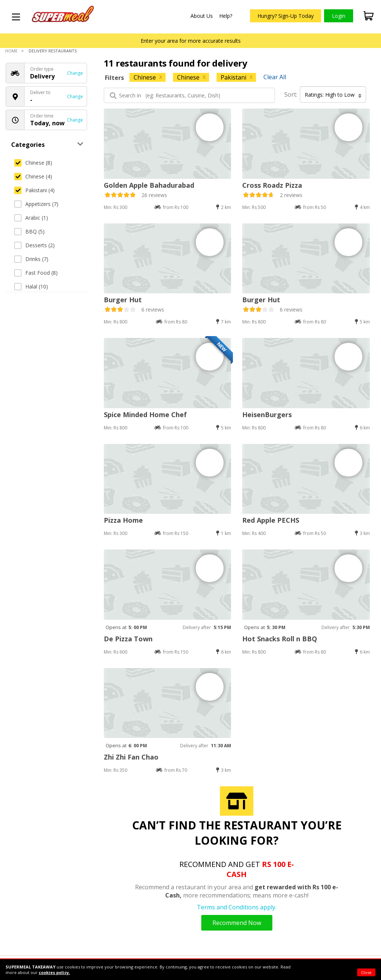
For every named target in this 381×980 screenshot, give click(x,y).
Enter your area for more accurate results (191, 41)
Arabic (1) (31, 218)
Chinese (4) (33, 176)
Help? (226, 16)
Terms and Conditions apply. (237, 907)
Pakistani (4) (34, 190)
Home (11, 51)
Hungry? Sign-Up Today (286, 16)
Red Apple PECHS (271, 520)
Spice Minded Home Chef (145, 415)
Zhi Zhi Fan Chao (131, 757)
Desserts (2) (34, 245)
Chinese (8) (33, 163)
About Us (202, 16)
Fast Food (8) (36, 273)
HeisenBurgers (267, 415)
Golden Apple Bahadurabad (149, 185)
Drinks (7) (31, 259)
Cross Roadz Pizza (272, 185)
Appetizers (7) (36, 204)
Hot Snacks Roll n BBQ (280, 639)
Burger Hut (123, 300)
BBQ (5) (29, 231)
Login (339, 16)
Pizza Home (123, 520)
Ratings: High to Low (333, 95)
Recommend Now (237, 923)
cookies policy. (54, 972)
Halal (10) (31, 286)
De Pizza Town (128, 639)
